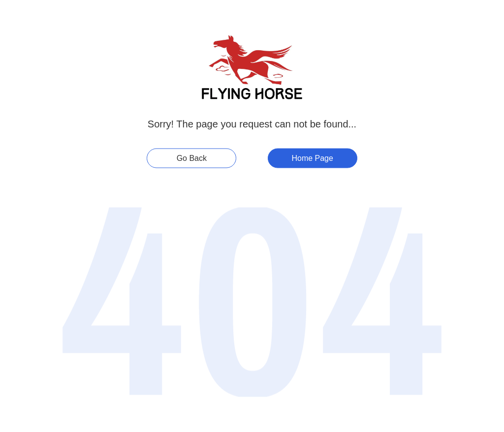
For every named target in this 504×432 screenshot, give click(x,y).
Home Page (312, 158)
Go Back (192, 158)
